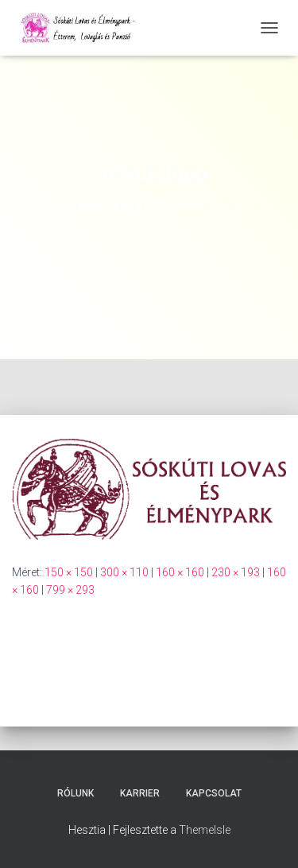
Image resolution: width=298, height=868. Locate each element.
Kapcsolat (214, 793)
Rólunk (75, 793)
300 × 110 (124, 572)
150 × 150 (69, 572)
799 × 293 (70, 590)
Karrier (140, 793)
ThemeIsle (205, 830)
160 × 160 (180, 572)
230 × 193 (236, 572)
